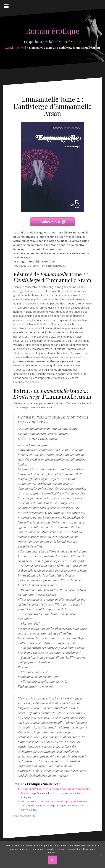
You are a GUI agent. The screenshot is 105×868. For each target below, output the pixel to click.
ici (64, 265)
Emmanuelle (29, 816)
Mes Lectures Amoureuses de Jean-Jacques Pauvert (54, 801)
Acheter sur (50, 222)
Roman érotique (53, 31)
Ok (52, 860)
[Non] (101, 855)
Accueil (9, 48)
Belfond (21, 48)
